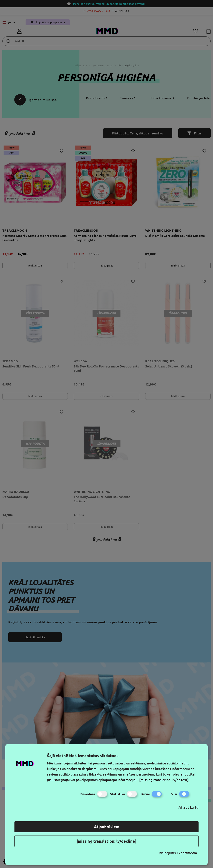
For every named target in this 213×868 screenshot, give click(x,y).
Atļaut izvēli (189, 807)
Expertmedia (187, 853)
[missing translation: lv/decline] (106, 841)
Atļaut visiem (107, 827)
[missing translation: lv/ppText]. (164, 780)
